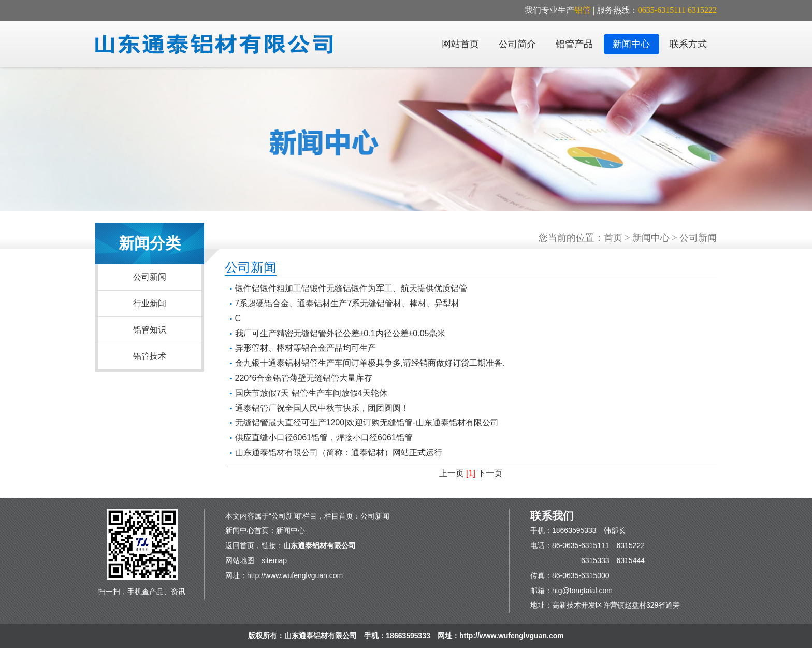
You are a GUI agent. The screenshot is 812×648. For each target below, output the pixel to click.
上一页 (452, 473)
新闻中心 (631, 44)
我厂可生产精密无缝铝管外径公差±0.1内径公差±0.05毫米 (340, 333)
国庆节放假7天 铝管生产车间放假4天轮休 (311, 393)
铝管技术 (150, 356)
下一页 (490, 473)
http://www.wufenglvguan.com (295, 575)
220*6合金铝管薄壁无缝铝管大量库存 (304, 378)
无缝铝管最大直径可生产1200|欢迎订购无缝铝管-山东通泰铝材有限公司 (367, 422)
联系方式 (688, 44)
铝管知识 (150, 330)
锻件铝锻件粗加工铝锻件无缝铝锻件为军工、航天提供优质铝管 (351, 288)
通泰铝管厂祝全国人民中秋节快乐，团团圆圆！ (322, 408)
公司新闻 (150, 277)
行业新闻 (150, 303)
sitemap (274, 560)
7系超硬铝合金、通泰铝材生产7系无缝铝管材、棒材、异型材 (347, 303)
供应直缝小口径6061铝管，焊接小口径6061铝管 (324, 437)
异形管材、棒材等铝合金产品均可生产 (306, 348)
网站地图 (240, 560)
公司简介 (517, 44)
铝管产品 (574, 44)
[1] (471, 473)
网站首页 (460, 44)
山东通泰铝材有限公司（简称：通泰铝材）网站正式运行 (339, 452)
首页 (613, 238)
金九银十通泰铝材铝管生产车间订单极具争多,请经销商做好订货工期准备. (370, 363)
